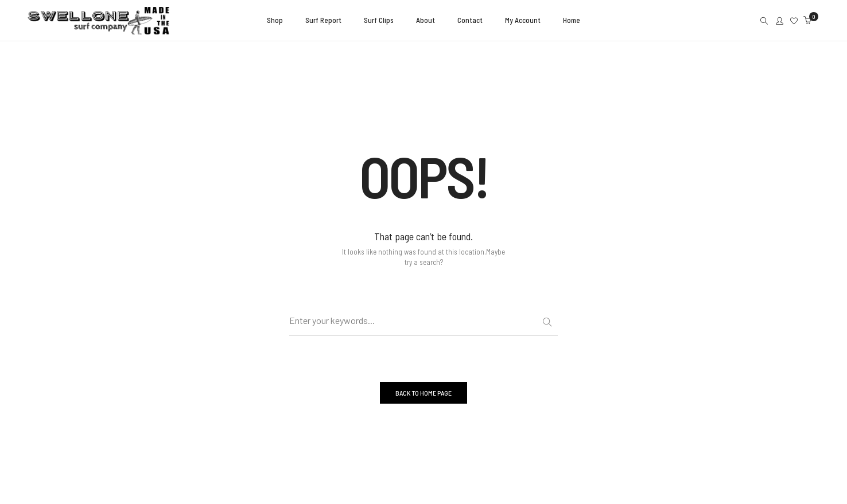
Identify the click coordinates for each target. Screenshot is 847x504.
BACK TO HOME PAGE (424, 393)
